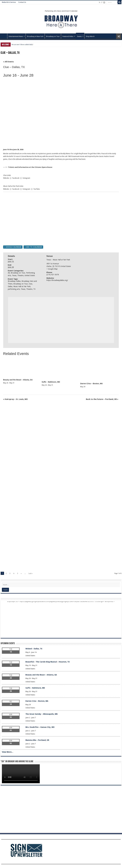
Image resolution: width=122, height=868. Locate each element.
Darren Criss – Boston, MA (91, 384)
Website (6, 178)
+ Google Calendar (13, 247)
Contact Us (22, 2)
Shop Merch (90, 36)
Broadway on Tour (53, 36)
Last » (31, 573)
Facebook (16, 178)
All (9, 273)
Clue (30, 284)
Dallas (10, 286)
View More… (8, 752)
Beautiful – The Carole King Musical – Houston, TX (48, 662)
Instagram (26, 178)
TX (34, 289)
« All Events (8, 62)
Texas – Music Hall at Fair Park (58, 260)
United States (30, 275)
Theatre (20, 275)
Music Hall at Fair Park (22, 286)
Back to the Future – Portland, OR (102, 399)
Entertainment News (16, 36)
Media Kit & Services (9, 2)
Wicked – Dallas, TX (34, 649)
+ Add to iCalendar (33, 247)
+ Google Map (52, 269)
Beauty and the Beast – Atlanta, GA (18, 380)
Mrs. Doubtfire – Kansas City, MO (40, 727)
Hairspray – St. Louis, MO (15, 399)
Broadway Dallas (14, 281)
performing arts (14, 289)
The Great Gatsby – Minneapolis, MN (42, 714)
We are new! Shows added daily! (22, 44)
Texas (14, 275)
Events (79, 36)
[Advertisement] (42, 140)
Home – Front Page (4, 36)
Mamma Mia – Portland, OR (37, 740)
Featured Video (68, 36)
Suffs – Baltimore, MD (51, 382)
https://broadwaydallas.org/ (57, 280)
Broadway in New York (35, 36)
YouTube (37, 189)
